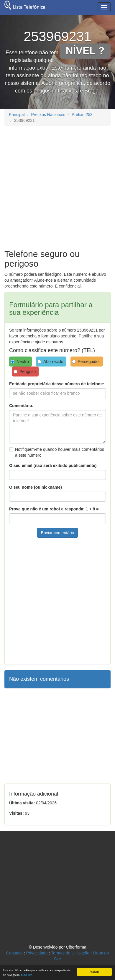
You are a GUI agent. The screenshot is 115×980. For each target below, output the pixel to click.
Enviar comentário (58, 533)
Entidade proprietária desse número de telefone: (57, 384)
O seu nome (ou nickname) (36, 487)
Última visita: (22, 803)
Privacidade (37, 953)
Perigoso (25, 372)
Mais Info (27, 975)
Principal (17, 115)
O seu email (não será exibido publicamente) (53, 465)
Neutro (20, 362)
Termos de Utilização (70, 953)
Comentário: (21, 406)
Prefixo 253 (82, 115)
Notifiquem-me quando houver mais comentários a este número (57, 452)
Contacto (14, 953)
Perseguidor (86, 362)
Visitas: (17, 813)
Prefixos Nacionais (48, 115)
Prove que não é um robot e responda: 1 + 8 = (54, 509)
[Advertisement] (55, 187)
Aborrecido (50, 362)
